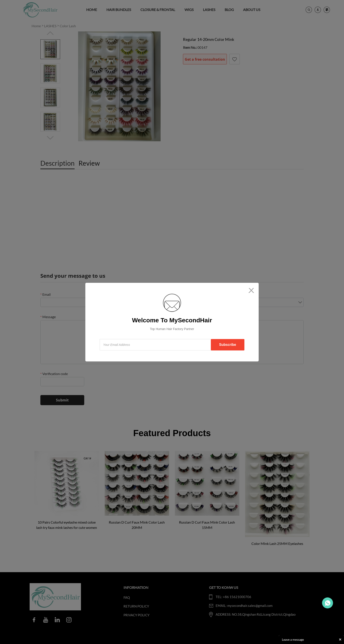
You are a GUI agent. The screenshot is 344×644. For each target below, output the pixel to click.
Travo (328, 603)
